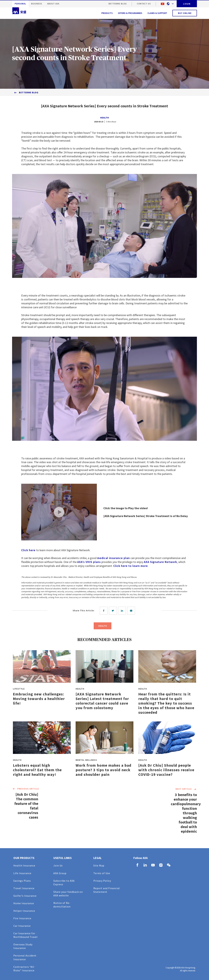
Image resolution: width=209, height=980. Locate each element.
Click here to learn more (131, 566)
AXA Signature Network (160, 562)
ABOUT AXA (53, 4)
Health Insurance (24, 865)
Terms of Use (102, 873)
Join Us (58, 865)
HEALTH (105, 118)
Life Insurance (22, 873)
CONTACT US (144, 4)
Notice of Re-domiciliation (62, 905)
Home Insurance (24, 903)
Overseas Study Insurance (23, 946)
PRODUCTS (107, 13)
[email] (132, 611)
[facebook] (104, 611)
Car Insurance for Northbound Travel (25, 935)
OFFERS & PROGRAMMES (130, 13)
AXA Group (60, 873)
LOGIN (187, 4)
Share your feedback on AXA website (68, 894)
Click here (28, 550)
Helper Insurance (24, 911)
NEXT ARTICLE (186, 789)
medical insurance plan (113, 558)
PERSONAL (20, 4)
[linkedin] (123, 611)
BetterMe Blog (118, 4)
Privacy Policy (102, 881)
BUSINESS (37, 4)
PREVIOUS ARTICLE (25, 789)
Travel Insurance (24, 888)
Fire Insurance (22, 918)
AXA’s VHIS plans (89, 562)
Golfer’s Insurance (25, 896)
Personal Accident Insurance (25, 957)
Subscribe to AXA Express (64, 882)
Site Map (99, 865)
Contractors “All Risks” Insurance (24, 969)
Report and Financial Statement (107, 890)
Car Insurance (22, 926)
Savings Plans (22, 881)
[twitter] (113, 611)
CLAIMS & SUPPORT (157, 13)
